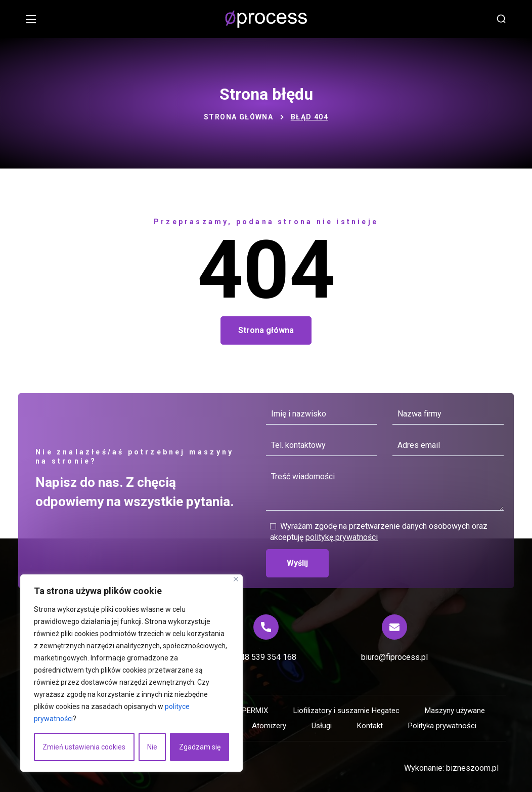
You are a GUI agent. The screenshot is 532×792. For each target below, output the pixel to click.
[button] (501, 19)
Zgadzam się (200, 747)
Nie (152, 747)
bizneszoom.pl (472, 768)
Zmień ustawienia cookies (84, 747)
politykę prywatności (342, 537)
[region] (131, 673)
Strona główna (238, 117)
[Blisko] (236, 579)
